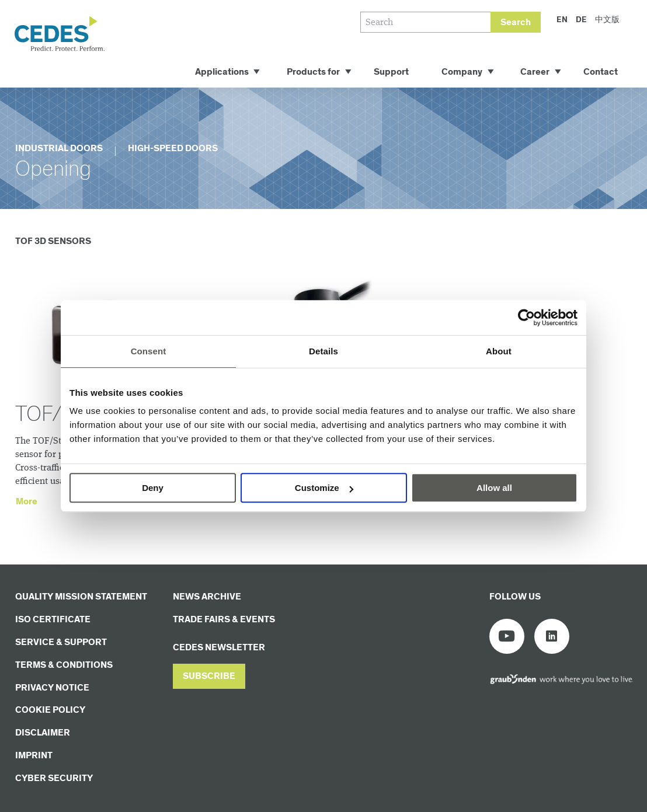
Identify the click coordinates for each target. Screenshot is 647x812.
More (27, 502)
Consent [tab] (149, 351)
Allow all (494, 488)
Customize (324, 488)
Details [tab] (323, 351)
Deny (153, 488)
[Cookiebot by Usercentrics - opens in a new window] (526, 318)
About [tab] (499, 351)
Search (516, 22)
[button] (209, 676)
